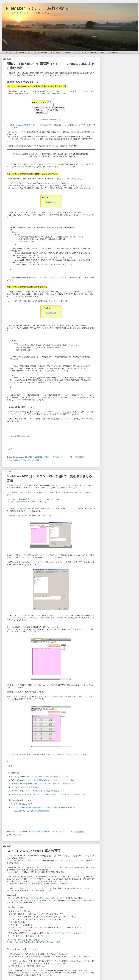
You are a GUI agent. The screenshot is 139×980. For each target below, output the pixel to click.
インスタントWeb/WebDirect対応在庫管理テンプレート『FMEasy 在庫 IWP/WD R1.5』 (44, 807)
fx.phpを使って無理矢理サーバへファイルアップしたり (65, 933)
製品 (102, 52)
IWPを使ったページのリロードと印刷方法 (24, 509)
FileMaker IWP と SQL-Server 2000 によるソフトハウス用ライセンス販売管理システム (43, 784)
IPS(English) (55, 52)
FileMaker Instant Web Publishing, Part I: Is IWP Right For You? (30, 942)
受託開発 (67, 52)
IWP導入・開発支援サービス (22, 804)
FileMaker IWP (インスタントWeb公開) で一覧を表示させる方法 (35, 791)
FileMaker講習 (26, 460)
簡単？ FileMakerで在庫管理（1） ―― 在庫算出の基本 (31, 125)
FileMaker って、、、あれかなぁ (35, 8)
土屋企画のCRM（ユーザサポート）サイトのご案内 (55, 780)
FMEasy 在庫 (71, 91)
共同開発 (93, 52)
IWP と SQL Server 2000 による (40, 777)
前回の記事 (13, 485)
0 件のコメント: (59, 457)
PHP (24, 835)
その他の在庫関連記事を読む (19, 436)
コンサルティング (80, 52)
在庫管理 (36, 460)
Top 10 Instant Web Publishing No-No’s (45, 898)
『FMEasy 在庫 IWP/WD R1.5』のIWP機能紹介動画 (30, 811)
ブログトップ (10, 52)
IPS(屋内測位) (42, 52)
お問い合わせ (113, 52)
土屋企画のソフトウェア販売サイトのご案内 (52, 777)
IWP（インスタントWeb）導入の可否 (25, 787)
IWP (20, 835)
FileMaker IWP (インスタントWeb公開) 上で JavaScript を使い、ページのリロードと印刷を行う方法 (48, 794)
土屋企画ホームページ (26, 52)
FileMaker (16, 460)
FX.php (15, 835)
